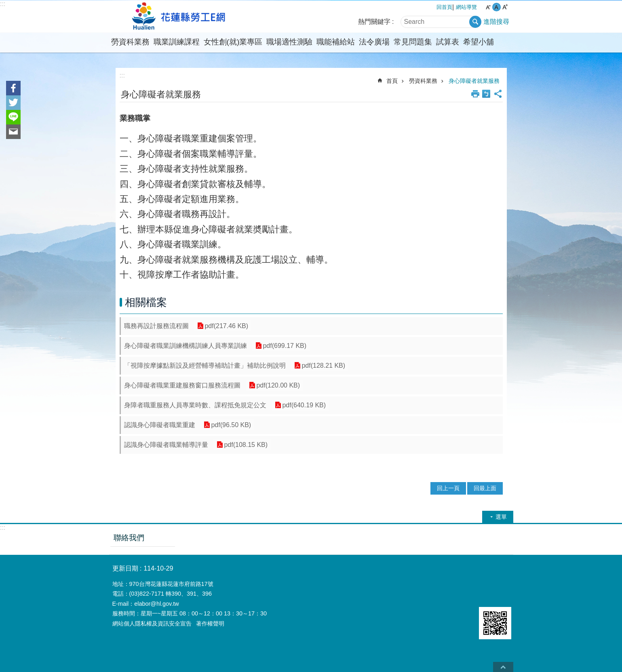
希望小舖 (479, 42)
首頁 (392, 81)
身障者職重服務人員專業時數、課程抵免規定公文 (195, 405)
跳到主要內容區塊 (4, 4)
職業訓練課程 (177, 42)
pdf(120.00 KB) (278, 385)
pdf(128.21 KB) (323, 365)
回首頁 (444, 7)
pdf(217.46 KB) (226, 326)
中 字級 (497, 7)
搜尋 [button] (475, 22)
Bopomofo (486, 94)
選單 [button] (501, 517)
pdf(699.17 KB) (284, 346)
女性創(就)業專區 (233, 42)
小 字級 (488, 7)
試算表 (448, 42)
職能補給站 (336, 42)
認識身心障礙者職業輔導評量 (166, 445)
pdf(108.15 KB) (245, 445)
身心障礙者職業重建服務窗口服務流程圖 (182, 385)
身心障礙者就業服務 (474, 81)
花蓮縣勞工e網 (180, 17)
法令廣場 (374, 42)
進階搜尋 (496, 22)
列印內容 (475, 94)
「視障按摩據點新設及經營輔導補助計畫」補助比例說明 (205, 365)
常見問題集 (413, 42)
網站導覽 (466, 7)
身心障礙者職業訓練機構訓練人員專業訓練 (186, 346)
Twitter (13, 103)
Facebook (13, 88)
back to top (503, 667)
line (13, 117)
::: (3, 4)
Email (13, 132)
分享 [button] (498, 94)
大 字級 (505, 7)
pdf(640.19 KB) (304, 405)
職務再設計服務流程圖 (156, 326)
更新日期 (125, 568)
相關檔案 (146, 302)
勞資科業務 (130, 42)
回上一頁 (448, 488)
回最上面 (485, 488)
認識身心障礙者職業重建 (160, 425)
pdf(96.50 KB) (231, 425)
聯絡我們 (129, 538)
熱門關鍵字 (374, 22)
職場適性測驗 (289, 42)
